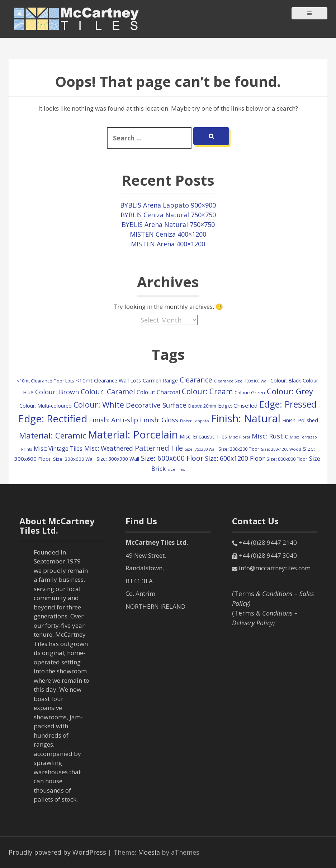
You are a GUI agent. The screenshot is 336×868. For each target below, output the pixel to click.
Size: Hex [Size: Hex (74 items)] (176, 469)
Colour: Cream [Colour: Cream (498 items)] (207, 391)
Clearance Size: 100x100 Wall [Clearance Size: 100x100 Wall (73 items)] (241, 381)
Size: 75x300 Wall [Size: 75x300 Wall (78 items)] (201, 449)
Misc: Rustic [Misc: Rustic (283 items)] (270, 436)
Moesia (149, 852)
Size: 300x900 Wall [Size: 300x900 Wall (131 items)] (118, 459)
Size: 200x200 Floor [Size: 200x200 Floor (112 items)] (239, 449)
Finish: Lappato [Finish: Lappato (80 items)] (195, 421)
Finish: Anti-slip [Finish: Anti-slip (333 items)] (113, 420)
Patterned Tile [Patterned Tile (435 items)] (159, 448)
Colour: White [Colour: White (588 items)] (99, 405)
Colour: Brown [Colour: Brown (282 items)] (57, 392)
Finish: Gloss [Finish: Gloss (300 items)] (159, 420)
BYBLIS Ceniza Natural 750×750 (168, 215)
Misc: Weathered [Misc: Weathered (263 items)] (109, 448)
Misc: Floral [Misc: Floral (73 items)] (239, 437)
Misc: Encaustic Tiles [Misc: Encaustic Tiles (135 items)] (203, 437)
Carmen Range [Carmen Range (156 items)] (160, 380)
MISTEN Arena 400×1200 (168, 244)
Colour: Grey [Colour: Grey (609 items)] (290, 391)
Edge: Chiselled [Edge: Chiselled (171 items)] (238, 405)
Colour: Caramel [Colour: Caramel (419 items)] (108, 392)
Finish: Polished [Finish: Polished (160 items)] (300, 420)
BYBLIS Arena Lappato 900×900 (168, 205)
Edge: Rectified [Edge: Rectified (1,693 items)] (53, 419)
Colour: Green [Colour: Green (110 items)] (250, 393)
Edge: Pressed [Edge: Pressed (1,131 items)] (288, 404)
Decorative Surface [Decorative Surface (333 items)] (156, 405)
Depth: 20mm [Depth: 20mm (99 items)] (202, 406)
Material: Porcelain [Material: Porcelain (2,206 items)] (133, 434)
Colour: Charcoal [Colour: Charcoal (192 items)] (158, 392)
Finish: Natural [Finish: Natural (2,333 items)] (246, 418)
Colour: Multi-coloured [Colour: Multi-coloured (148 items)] (46, 406)
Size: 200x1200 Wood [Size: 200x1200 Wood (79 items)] (281, 449)
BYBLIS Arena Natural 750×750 (168, 224)
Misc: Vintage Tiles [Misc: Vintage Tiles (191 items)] (58, 449)
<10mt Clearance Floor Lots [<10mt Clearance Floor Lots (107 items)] (45, 381)
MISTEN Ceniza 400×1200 (168, 234)
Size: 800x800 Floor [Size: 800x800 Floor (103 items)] (287, 459)
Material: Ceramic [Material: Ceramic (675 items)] (53, 435)
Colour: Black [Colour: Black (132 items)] (286, 380)
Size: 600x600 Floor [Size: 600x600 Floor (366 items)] (172, 458)
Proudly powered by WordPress (57, 852)
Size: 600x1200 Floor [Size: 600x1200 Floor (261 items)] (235, 458)
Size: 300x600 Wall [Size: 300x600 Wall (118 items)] (74, 459)
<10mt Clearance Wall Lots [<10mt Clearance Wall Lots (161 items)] (108, 380)
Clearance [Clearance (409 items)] (196, 380)
